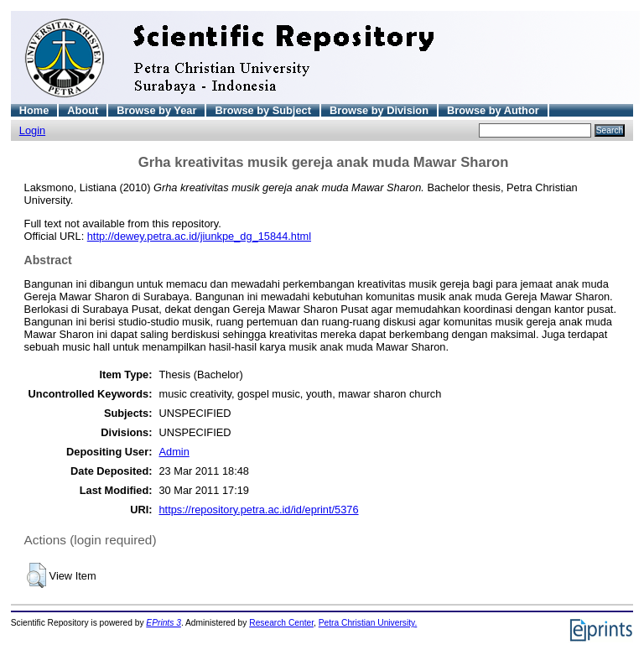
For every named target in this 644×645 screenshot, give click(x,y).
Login (32, 130)
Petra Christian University (367, 623)
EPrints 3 (164, 623)
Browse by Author (493, 110)
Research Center (281, 623)
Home (34, 110)
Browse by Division (379, 110)
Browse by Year (156, 110)
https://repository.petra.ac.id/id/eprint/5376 (258, 510)
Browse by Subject (263, 110)
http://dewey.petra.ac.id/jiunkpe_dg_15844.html (199, 236)
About (83, 110)
